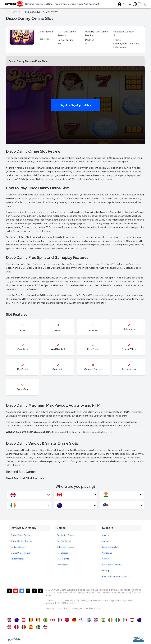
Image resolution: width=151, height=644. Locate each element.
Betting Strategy (18, 547)
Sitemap (106, 571)
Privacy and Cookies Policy (86, 608)
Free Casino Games (65, 535)
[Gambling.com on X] (9, 602)
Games (24, 11)
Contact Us (107, 553)
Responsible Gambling (112, 565)
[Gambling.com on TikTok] (34, 602)
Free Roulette (63, 559)
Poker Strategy (17, 559)
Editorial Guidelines (111, 547)
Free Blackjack (63, 553)
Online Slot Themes (65, 547)
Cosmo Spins (62, 565)
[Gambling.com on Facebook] (22, 602)
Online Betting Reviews (21, 541)
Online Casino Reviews (21, 535)
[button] (29, 495)
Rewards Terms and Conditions (116, 577)
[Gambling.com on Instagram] (28, 602)
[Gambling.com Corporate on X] (40, 602)
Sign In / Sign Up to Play (75, 105)
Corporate (107, 559)
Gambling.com (12, 11)
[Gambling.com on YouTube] (16, 602)
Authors (106, 541)
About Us (106, 535)
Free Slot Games (64, 541)
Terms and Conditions (57, 608)
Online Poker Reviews (20, 553)
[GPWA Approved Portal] (138, 639)
